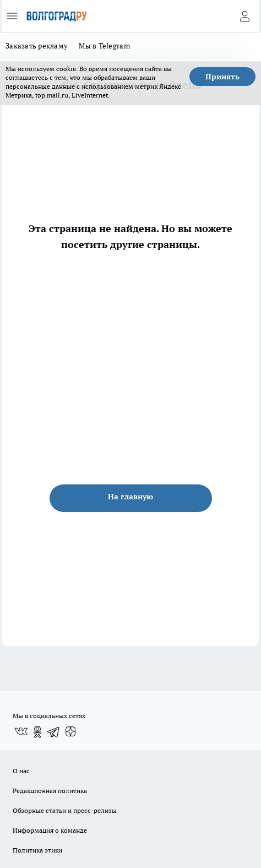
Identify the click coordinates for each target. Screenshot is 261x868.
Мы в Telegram (104, 46)
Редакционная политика (50, 791)
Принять (222, 77)
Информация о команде (50, 830)
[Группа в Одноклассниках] (37, 732)
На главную (130, 497)
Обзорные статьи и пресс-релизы (65, 810)
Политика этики (37, 850)
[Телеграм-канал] (54, 732)
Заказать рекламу (37, 46)
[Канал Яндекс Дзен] (70, 732)
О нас (21, 771)
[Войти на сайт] (244, 16)
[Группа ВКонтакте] (21, 732)
